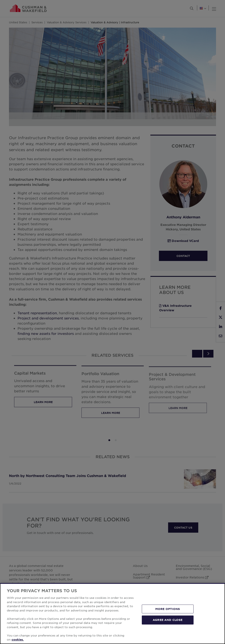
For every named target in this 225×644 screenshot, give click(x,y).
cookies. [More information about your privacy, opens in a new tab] (18, 640)
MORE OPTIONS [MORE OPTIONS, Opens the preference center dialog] (168, 609)
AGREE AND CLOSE (168, 620)
